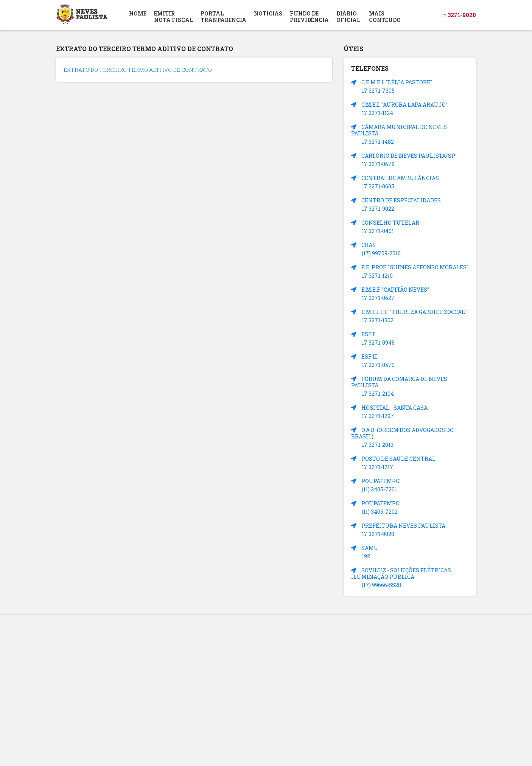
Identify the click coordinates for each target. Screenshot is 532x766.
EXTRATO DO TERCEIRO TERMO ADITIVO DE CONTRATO (138, 70)
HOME (138, 13)
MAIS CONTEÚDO (385, 17)
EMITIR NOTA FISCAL (173, 17)
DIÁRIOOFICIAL (348, 17)
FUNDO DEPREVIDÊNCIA (309, 17)
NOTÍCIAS (268, 13)
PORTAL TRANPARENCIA (223, 17)
